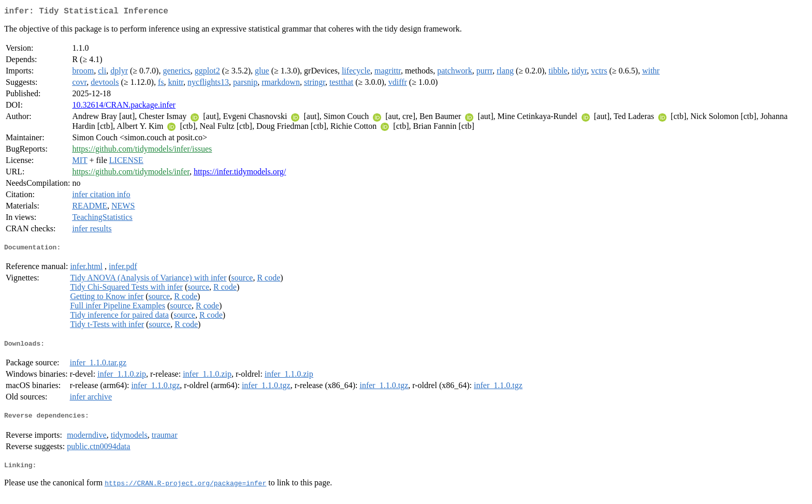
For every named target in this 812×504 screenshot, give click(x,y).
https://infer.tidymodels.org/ (240, 174)
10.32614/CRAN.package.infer (124, 107)
